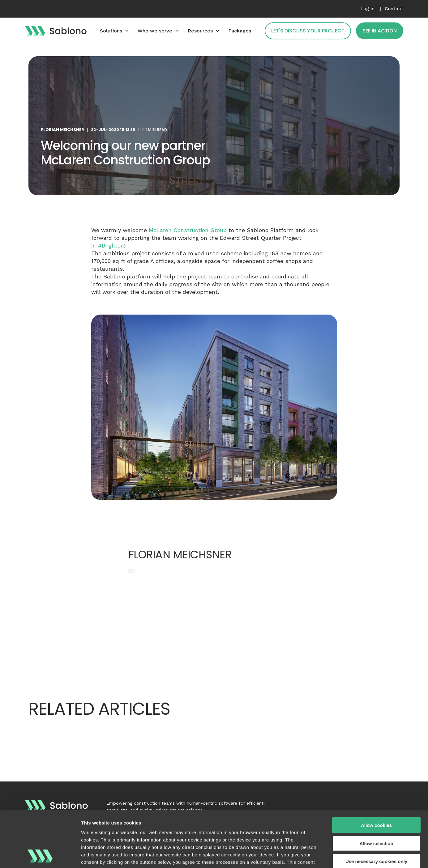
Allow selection (376, 791)
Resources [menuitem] (200, 31)
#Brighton (111, 246)
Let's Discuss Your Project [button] (308, 31)
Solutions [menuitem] (111, 31)
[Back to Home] (56, 31)
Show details (325, 856)
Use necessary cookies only (376, 809)
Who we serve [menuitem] (155, 31)
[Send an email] (131, 571)
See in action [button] (380, 31)
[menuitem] (368, 9)
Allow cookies (376, 773)
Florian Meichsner (62, 130)
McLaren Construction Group (188, 230)
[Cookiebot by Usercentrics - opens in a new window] (40, 856)
